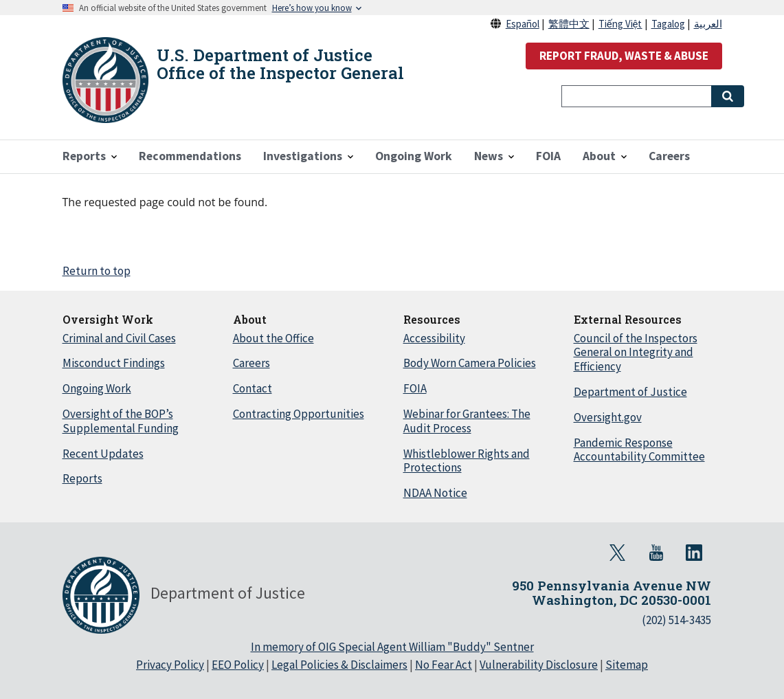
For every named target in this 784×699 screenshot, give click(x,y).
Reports (82, 478)
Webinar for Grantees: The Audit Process (467, 421)
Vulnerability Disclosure (539, 665)
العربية (708, 24)
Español (523, 24)
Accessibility (434, 338)
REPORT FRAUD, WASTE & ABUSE (624, 56)
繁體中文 (569, 24)
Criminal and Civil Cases (119, 338)
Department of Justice (630, 392)
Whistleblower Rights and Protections (467, 461)
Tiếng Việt (620, 24)
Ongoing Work (97, 388)
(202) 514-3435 (676, 620)
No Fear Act (444, 665)
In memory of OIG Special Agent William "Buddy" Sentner (392, 647)
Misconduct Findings (114, 363)
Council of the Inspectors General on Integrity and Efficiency (636, 353)
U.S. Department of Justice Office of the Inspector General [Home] (280, 64)
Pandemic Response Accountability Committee (639, 450)
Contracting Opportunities (299, 414)
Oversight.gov (608, 417)
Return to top (97, 271)
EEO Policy (238, 665)
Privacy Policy (170, 665)
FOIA (415, 388)
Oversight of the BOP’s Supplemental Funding (121, 421)
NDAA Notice (435, 493)
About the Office (273, 338)
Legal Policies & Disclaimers (339, 665)
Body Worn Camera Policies (470, 363)
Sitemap (627, 665)
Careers (251, 363)
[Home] (105, 80)
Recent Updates (103, 454)
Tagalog (668, 24)
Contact (253, 388)
